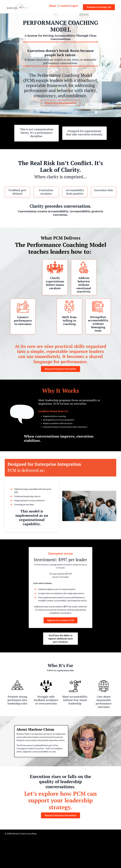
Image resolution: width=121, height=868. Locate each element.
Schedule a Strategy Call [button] (99, 7)
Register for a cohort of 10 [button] (61, 641)
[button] (61, 640)
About (53, 6)
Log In (74, 6)
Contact (64, 6)
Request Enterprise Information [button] (61, 103)
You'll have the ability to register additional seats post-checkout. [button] (60, 659)
